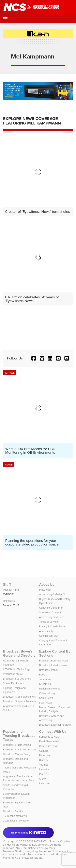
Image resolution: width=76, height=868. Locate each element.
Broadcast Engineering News (55, 725)
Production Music (13, 674)
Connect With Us (53, 732)
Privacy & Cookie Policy (52, 626)
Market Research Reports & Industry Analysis (55, 709)
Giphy (42, 779)
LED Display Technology (17, 669)
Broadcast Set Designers (17, 679)
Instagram (45, 783)
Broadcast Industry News (53, 665)
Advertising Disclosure (52, 617)
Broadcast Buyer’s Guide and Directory (19, 653)
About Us (47, 584)
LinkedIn (44, 769)
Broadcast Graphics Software (19, 701)
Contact (44, 751)
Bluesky (44, 760)
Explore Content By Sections (55, 653)
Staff (7, 584)
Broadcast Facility (13, 811)
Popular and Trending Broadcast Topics (19, 736)
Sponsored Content (50, 612)
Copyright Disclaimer (51, 608)
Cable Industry (47, 693)
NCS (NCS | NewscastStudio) (52, 841)
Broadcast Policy (48, 670)
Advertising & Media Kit (52, 594)
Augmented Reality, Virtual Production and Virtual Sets (18, 778)
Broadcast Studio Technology (19, 749)
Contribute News (49, 746)
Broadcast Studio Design (17, 745)
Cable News (46, 698)
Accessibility (46, 631)
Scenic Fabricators (13, 683)
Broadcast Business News (54, 661)
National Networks (50, 689)
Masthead (45, 590)
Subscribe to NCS (49, 737)
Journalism (45, 679)
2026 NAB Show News (16, 821)
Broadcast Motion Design (17, 754)
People (43, 675)
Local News (46, 703)
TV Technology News (15, 816)
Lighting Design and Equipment (14, 690)
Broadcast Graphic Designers (19, 697)
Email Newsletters (49, 741)
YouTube (44, 765)
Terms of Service (48, 622)
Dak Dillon (9, 601)
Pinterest (44, 774)
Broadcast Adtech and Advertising (52, 718)
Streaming (45, 684)
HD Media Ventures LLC (22, 845)
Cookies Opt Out (49, 636)
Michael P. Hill (11, 590)
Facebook (45, 755)
